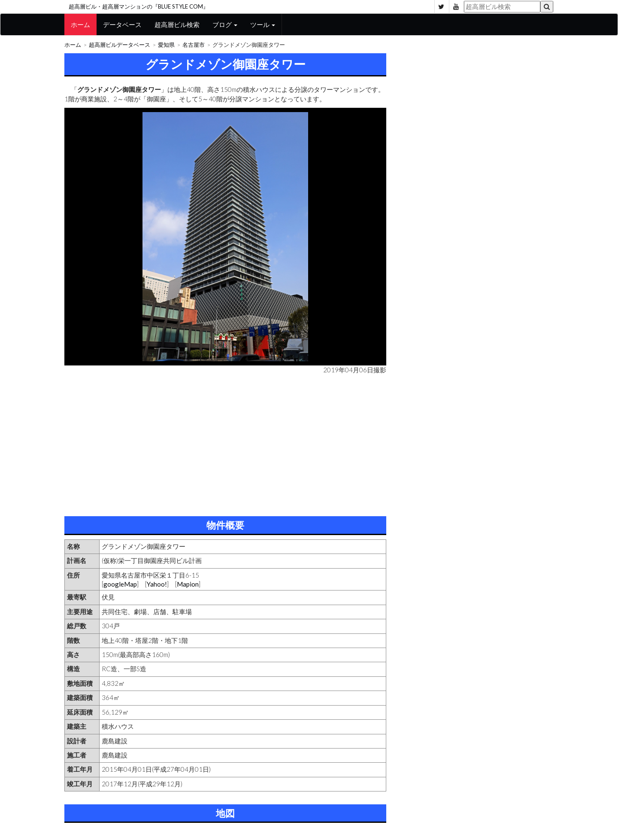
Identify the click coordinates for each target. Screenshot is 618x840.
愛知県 (166, 45)
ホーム (80, 24)
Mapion (188, 584)
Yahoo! (157, 584)
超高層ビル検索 (177, 24)
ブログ (225, 24)
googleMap (120, 584)
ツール (263, 24)
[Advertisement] (225, 443)
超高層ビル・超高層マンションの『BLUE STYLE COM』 (139, 6)
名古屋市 (194, 45)
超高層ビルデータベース (120, 45)
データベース (122, 24)
